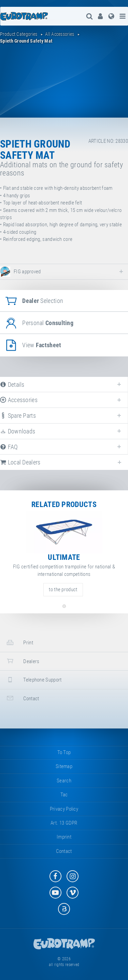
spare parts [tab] (18, 416)
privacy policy (64, 809)
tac (64, 795)
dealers (22, 661)
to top (64, 752)
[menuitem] (100, 16)
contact (22, 698)
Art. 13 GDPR (64, 823)
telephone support (33, 680)
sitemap (64, 766)
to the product (63, 589)
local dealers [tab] (20, 462)
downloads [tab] (18, 431)
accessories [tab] (19, 400)
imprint (64, 837)
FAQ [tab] (9, 447)
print (19, 642)
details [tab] (12, 385)
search (64, 781)
